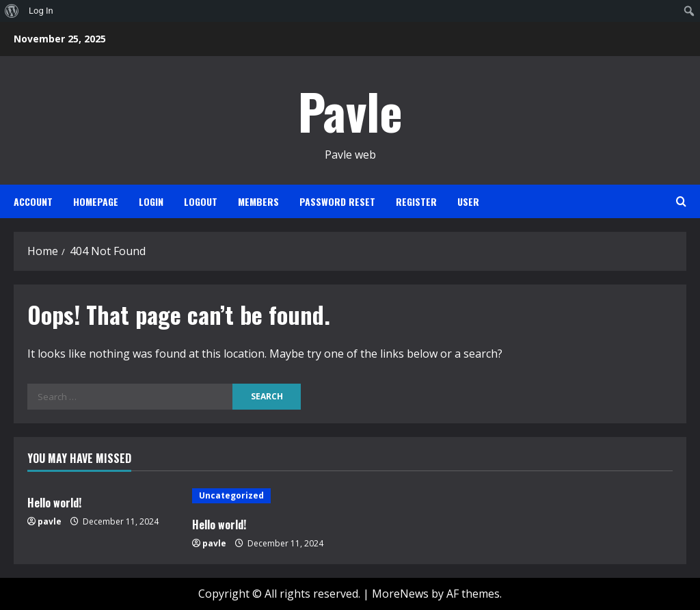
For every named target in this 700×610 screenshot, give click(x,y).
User (468, 201)
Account (33, 201)
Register (416, 201)
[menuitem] (12, 11)
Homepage (96, 201)
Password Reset (337, 201)
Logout (201, 201)
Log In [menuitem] (41, 11)
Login (151, 201)
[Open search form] (681, 201)
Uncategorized (231, 495)
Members (258, 201)
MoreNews (400, 594)
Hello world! (54, 503)
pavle (50, 521)
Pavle (350, 110)
